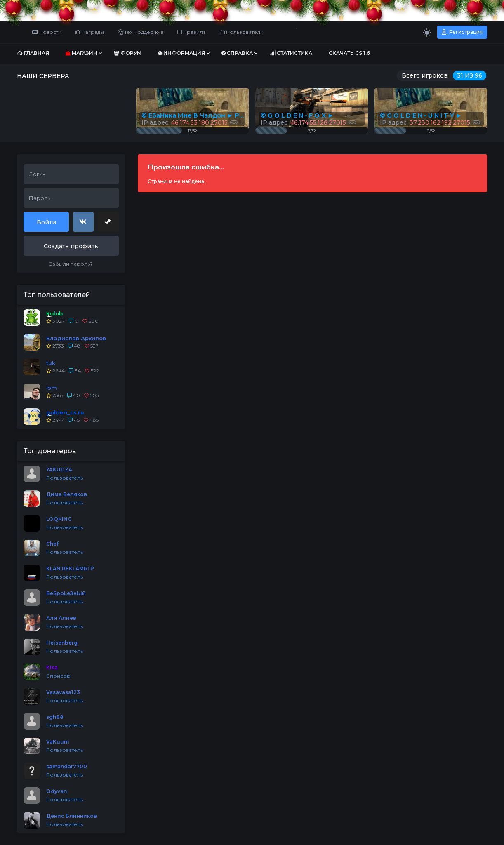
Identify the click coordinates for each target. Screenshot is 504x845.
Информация (181, 53)
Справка (237, 53)
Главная (33, 53)
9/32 (431, 131)
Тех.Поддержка (141, 32)
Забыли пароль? (71, 264)
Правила (192, 32)
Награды (90, 32)
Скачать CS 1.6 (349, 53)
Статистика (291, 53)
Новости (47, 32)
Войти (46, 222)
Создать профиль (71, 246)
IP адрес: (430, 122)
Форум (128, 53)
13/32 (192, 131)
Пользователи (242, 32)
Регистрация (462, 32)
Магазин (81, 53)
